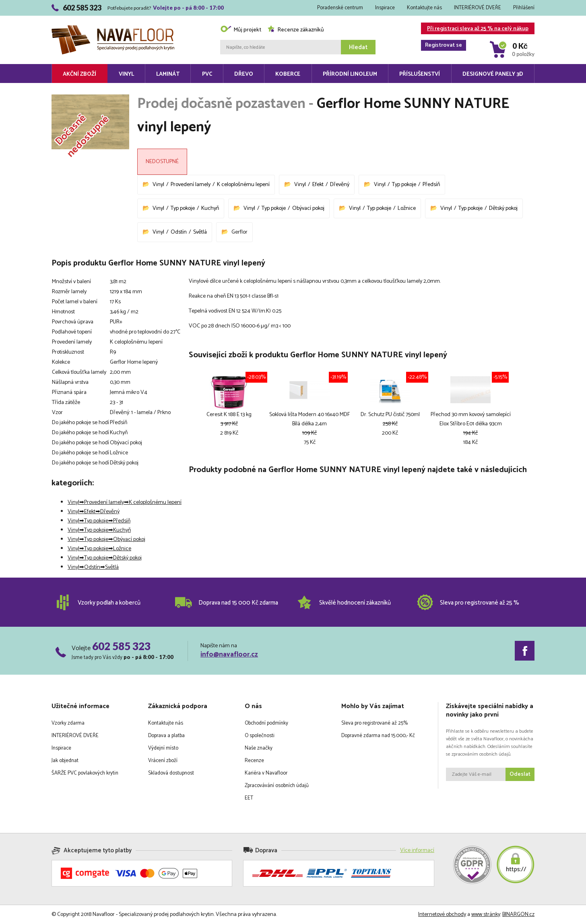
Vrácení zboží (163, 761)
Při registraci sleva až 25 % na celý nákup (475, 29)
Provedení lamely (191, 185)
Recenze (254, 761)
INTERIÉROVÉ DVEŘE (478, 8)
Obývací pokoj (308, 208)
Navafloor (113, 28)
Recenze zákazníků (296, 30)
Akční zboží (79, 74)
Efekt (318, 185)
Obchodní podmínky (266, 723)
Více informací (417, 850)
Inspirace (385, 8)
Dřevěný (340, 185)
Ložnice (407, 208)
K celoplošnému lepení (243, 185)
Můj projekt (241, 30)
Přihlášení (524, 8)
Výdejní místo (163, 748)
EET (249, 798)
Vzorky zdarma (68, 723)
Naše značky (259, 748)
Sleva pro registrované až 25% (375, 723)
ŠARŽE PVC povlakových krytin (85, 773)
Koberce (288, 74)
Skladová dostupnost (171, 773)
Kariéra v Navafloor (266, 773)
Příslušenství (420, 74)
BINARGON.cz (518, 915)
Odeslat (520, 774)
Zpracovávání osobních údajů (277, 786)
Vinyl (126, 74)
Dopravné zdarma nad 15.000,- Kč (378, 736)
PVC (207, 74)
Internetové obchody (442, 915)
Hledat (358, 47)
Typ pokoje (404, 185)
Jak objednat (65, 761)
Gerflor (239, 232)
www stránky (486, 915)
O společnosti (260, 736)
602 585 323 (121, 646)
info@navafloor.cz (229, 655)
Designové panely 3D (493, 74)
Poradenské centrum (340, 8)
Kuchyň (210, 208)
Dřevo (244, 74)
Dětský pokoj (503, 208)
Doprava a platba (166, 736)
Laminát (168, 74)
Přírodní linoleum (350, 74)
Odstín (179, 232)
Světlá (200, 232)
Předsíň (431, 185)
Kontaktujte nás (424, 8)
